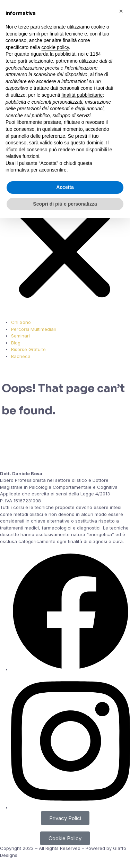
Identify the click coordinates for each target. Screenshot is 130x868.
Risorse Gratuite (28, 349)
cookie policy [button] (55, 47)
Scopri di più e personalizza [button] (65, 204)
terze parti (16, 61)
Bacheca (21, 356)
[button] (121, 11)
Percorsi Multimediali (33, 329)
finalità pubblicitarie (82, 95)
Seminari (20, 336)
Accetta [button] (65, 187)
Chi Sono (21, 322)
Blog (16, 343)
